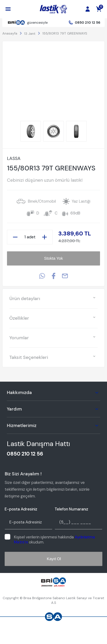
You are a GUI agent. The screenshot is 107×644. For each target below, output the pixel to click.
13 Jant (30, 33)
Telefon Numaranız (71, 509)
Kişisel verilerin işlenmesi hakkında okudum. (54, 540)
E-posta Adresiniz (21, 509)
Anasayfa (10, 33)
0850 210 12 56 (88, 22)
